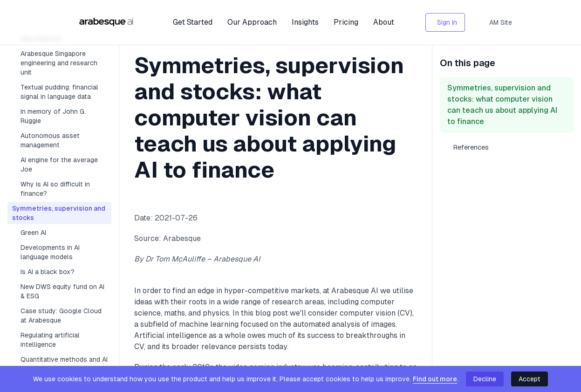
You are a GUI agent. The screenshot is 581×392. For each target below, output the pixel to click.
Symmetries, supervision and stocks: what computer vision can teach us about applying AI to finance (502, 105)
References (471, 147)
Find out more (435, 379)
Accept (530, 379)
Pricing (346, 22)
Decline (485, 379)
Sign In (447, 22)
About (384, 22)
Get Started (193, 22)
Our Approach (252, 22)
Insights (305, 22)
